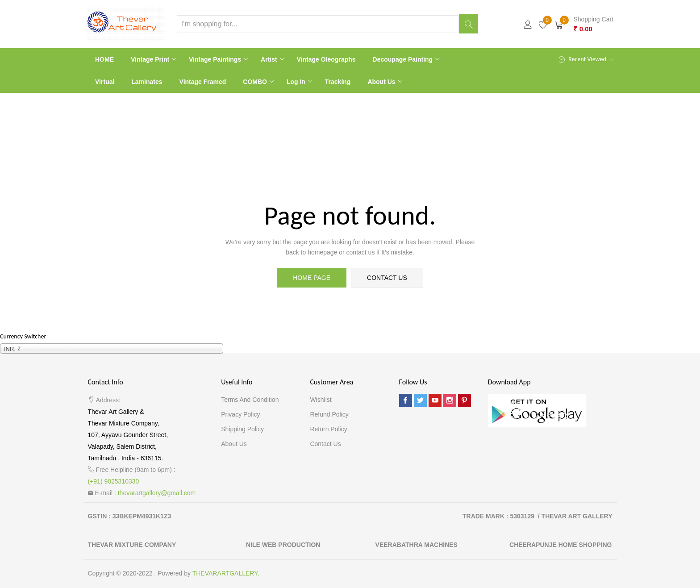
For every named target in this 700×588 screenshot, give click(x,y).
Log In (297, 82)
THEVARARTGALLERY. (226, 573)
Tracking (338, 82)
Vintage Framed (203, 82)
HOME (104, 59)
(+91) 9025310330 (114, 481)
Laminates (147, 82)
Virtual (105, 82)
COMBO (256, 82)
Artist (270, 59)
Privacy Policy (240, 414)
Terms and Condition (250, 400)
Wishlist (321, 400)
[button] (584, 24)
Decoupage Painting (404, 59)
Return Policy (328, 429)
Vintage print (151, 59)
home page (312, 278)
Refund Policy (329, 414)
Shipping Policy (242, 429)
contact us (387, 278)
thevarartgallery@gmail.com (157, 493)
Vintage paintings (216, 59)
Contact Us (325, 444)
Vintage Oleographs (326, 59)
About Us (382, 82)
